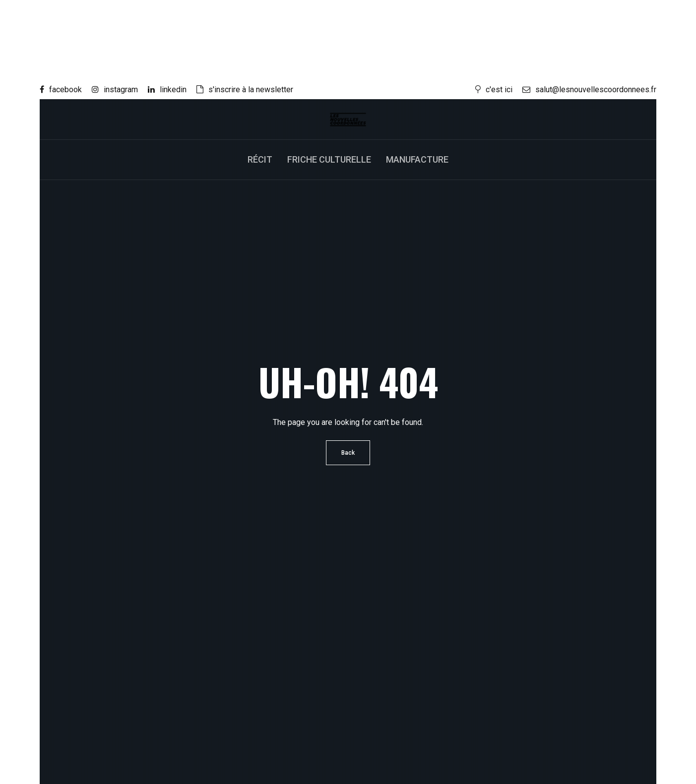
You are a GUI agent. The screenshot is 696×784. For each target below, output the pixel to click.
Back (348, 453)
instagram (115, 89)
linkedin (167, 89)
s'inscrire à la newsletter (245, 89)
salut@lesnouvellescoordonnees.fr (589, 89)
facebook (61, 89)
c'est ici (494, 89)
